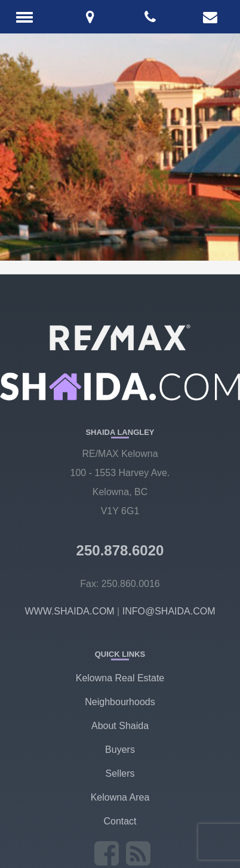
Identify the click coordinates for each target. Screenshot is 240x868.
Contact (120, 821)
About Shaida (120, 726)
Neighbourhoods (120, 702)
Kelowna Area (120, 797)
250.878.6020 (120, 550)
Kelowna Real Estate (120, 678)
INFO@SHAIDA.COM (169, 611)
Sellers (120, 773)
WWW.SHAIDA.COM (69, 611)
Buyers (120, 750)
